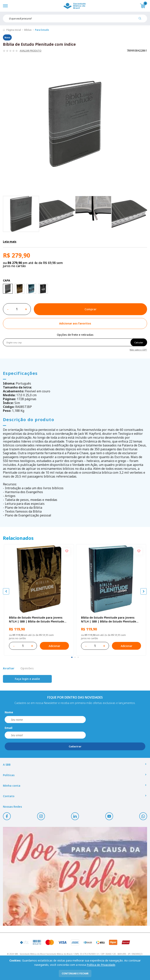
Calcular (139, 342)
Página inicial (14, 30)
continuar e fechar (75, 973)
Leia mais (10, 241)
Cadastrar (75, 746)
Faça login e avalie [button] (27, 679)
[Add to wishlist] (75, 323)
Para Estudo (42, 30)
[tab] (72, 657)
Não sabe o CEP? (138, 349)
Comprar (91, 309)
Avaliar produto (31, 51)
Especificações (20, 373)
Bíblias (28, 30)
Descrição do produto (29, 419)
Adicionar (54, 646)
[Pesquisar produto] (141, 20)
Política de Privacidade (101, 965)
